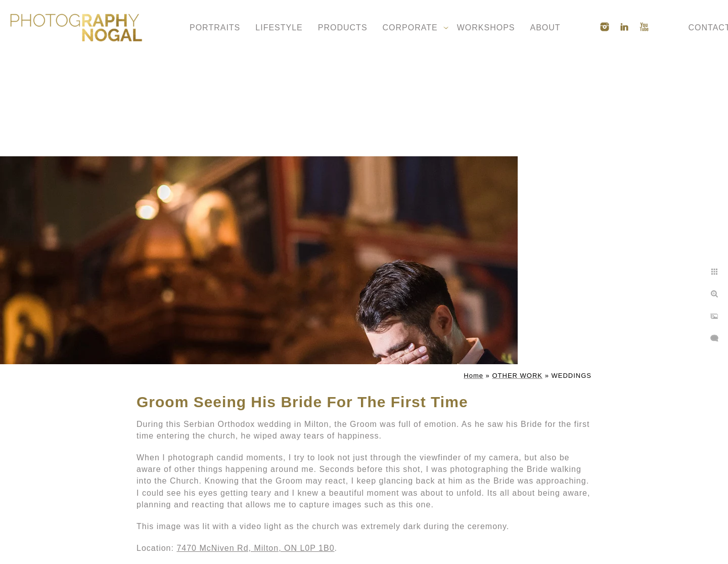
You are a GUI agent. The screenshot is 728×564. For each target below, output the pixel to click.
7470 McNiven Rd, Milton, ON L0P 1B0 (255, 548)
